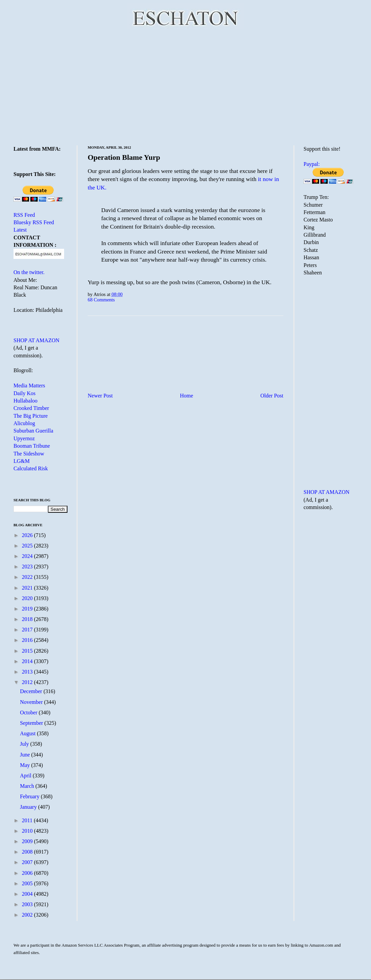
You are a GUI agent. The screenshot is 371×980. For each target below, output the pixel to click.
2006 (28, 873)
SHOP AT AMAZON (36, 340)
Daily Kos (24, 393)
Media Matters (29, 385)
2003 (28, 904)
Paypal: (312, 164)
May (25, 765)
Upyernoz (24, 438)
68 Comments (101, 300)
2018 (28, 619)
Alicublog (24, 423)
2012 (28, 682)
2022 (28, 577)
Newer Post (100, 396)
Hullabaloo (25, 401)
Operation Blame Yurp (124, 157)
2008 (28, 852)
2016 (28, 640)
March (28, 786)
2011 (28, 820)
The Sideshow (29, 454)
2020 (28, 598)
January (29, 807)
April (26, 776)
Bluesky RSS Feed (34, 222)
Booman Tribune (32, 446)
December (32, 691)
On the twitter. (29, 272)
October (29, 712)
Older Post (272, 396)
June (25, 755)
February (30, 796)
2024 (28, 556)
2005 (28, 883)
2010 (28, 831)
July (25, 744)
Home (187, 396)
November (32, 702)
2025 (28, 546)
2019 (28, 609)
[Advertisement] (186, 86)
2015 (28, 651)
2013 (28, 672)
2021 (28, 588)
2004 (28, 894)
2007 (28, 862)
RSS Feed (24, 215)
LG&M (22, 461)
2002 (28, 915)
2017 (28, 630)
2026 (28, 535)
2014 (28, 661)
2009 (28, 841)
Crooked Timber (31, 408)
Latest (20, 230)
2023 (28, 567)
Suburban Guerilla (33, 431)
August (28, 733)
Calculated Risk (31, 468)
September (32, 723)
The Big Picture (31, 416)
